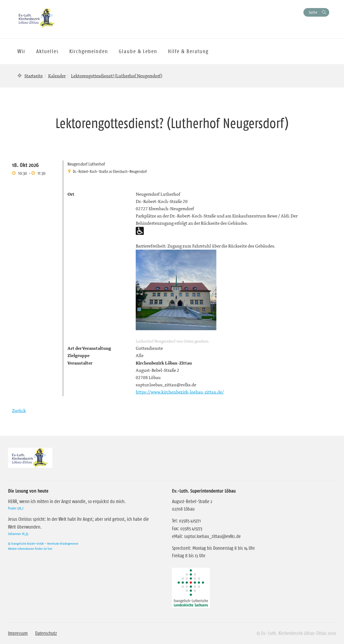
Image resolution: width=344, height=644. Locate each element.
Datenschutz (46, 633)
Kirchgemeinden (89, 51)
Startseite (34, 76)
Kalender (57, 76)
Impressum (18, 633)
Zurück (19, 410)
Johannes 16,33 (18, 534)
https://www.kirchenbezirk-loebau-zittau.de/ (180, 392)
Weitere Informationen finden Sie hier (30, 549)
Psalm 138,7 (16, 508)
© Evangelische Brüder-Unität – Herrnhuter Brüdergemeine (43, 543)
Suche (313, 12)
